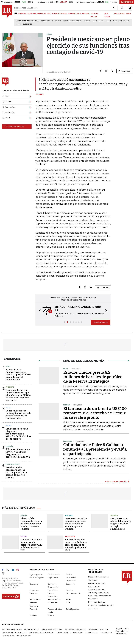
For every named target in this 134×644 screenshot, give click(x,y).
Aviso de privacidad (97, 589)
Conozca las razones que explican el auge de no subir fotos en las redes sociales (18, 415)
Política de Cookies (97, 602)
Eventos (69, 590)
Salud (8, 408)
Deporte (69, 515)
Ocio (68, 603)
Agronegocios (36, 574)
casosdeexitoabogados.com (14, 632)
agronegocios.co (32, 629)
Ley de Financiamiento (72, 21)
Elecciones (28, 24)
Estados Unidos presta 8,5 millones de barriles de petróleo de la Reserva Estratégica (93, 377)
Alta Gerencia (54, 574)
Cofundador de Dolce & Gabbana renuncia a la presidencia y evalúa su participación (95, 449)
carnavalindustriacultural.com (42, 632)
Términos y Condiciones (98, 593)
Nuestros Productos (97, 583)
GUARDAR (124, 71)
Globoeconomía (73, 593)
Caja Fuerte (53, 578)
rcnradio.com (77, 632)
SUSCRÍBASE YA (101, 322)
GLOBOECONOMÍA (60, 14)
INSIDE (128, 14)
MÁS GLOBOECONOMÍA (116, 482)
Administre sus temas (13, 126)
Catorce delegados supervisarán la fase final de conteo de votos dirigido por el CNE (76, 545)
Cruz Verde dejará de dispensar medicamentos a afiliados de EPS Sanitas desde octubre (18, 434)
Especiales (52, 590)
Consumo (34, 584)
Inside (68, 600)
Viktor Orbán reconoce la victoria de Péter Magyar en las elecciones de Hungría (18, 453)
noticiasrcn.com (92, 632)
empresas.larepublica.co (52, 629)
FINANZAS (22, 14)
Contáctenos (94, 586)
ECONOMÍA (32, 14)
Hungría (9, 446)
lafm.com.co (106, 632)
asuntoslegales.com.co (12, 629)
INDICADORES (119, 14)
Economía (70, 584)
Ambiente (10, 387)
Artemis (87, 21)
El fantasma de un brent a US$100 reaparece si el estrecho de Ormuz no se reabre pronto (95, 413)
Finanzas (33, 593)
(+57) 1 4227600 (9, 587)
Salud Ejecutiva (72, 609)
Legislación (70, 537)
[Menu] (16, 13)
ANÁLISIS (86, 14)
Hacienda (114, 515)
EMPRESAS (42, 14)
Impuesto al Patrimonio (51, 21)
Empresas (34, 590)
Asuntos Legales (37, 578)
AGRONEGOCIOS (74, 14)
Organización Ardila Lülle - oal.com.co (122, 631)
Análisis (69, 574)
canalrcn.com (62, 632)
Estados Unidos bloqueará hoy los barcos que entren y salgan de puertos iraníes (16, 473)
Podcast (33, 609)
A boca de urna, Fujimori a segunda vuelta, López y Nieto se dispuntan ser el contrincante (18, 375)
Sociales (33, 615)
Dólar (108, 21)
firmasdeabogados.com (76, 629)
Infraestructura (54, 600)
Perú (19, 24)
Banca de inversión (121, 21)
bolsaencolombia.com (98, 629)
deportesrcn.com (24, 636)
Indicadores (35, 600)
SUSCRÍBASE (127, 2)
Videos (51, 615)
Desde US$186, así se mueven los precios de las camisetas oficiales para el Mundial (76, 524)
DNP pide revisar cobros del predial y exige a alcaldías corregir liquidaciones (120, 524)
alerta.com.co (8, 636)
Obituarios (52, 603)
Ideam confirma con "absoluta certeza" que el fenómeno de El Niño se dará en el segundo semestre (18, 395)
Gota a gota (98, 21)
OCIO (49, 14)
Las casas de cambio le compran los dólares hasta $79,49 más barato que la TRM (31, 545)
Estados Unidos (13, 464)
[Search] (114, 8)
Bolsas (24, 537)
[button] (39, 311)
